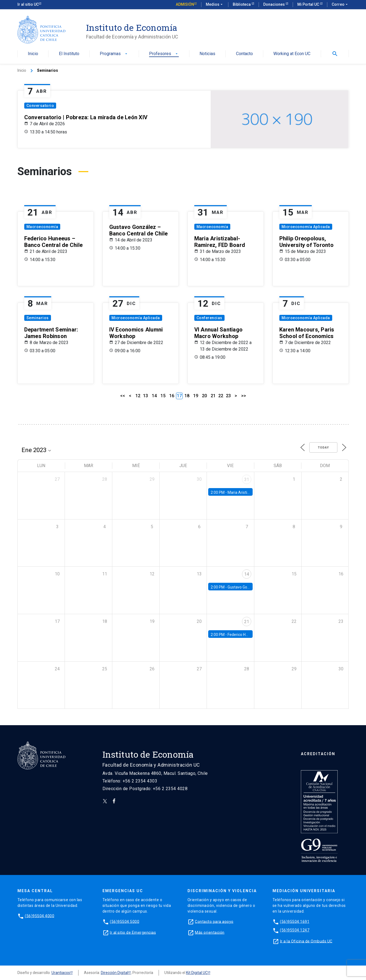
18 (187, 396)
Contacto (244, 54)
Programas (114, 54)
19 (196, 396)
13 (146, 396)
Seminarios (38, 318)
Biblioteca (242, 4)
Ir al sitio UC (28, 4)
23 (228, 396)
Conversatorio (40, 106)
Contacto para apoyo (214, 921)
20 (204, 396)
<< (123, 396)
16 (172, 396)
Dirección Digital (114, 973)
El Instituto (69, 54)
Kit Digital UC (197, 973)
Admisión (185, 4)
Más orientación (210, 932)
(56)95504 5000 (125, 921)
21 (213, 396)
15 (163, 396)
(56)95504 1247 (295, 930)
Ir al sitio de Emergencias (133, 932)
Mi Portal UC (309, 4)
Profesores (164, 54)
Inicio (33, 54)
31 (247, 479)
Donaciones (274, 4)
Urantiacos (61, 973)
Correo (340, 5)
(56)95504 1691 (295, 921)
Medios (215, 5)
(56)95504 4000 (40, 916)
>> (244, 396)
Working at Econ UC (292, 54)
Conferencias (209, 318)
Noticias (207, 54)
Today (323, 448)
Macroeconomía (42, 227)
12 (138, 396)
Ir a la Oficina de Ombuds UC (306, 941)
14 (154, 396)
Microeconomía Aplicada (306, 227)
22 (221, 396)
